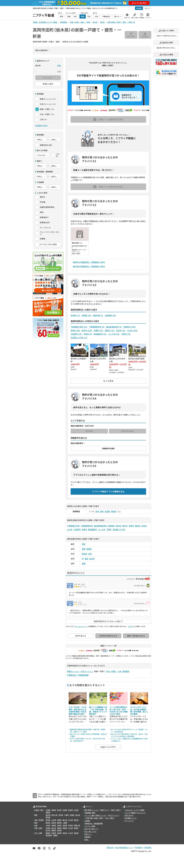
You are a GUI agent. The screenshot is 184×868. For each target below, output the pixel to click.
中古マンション (87, 671)
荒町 (84, 544)
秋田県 (71, 810)
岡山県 (54, 828)
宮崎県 (76, 833)
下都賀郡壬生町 (79, 327)
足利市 (75, 330)
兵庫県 (54, 825)
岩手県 (59, 810)
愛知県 (48, 823)
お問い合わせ (129, 815)
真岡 (102, 511)
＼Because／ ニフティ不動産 (134, 810)
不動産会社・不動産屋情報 (78, 675)
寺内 (97, 511)
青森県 (54, 810)
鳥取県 (59, 828)
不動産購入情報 (90, 813)
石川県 (71, 820)
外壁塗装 (87, 837)
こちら (130, 626)
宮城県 (65, 810)
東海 (36, 823)
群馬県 (48, 817)
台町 (90, 554)
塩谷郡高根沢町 (114, 327)
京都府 (59, 825)
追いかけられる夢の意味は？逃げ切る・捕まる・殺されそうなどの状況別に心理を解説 (130, 735)
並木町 (92, 559)
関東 (36, 815)
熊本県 (65, 833)
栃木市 (87, 330)
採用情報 (148, 848)
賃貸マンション (94, 810)
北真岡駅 (110, 315)
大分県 (71, 833)
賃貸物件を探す (42, 126)
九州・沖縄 (38, 833)
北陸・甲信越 (39, 820)
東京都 (48, 815)
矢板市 (88, 334)
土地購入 (87, 821)
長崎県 (59, 833)
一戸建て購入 (89, 818)
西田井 (114, 511)
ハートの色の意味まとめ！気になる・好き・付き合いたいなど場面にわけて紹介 (119, 711)
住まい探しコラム (90, 831)
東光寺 (85, 554)
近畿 (36, 825)
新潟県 (48, 820)
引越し (87, 839)
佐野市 (99, 330)
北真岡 (107, 511)
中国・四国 (38, 828)
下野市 (126, 334)
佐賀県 (54, 833)
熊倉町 (89, 549)
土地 (119, 671)
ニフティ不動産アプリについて (135, 813)
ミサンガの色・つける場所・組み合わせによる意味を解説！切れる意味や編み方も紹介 (78, 711)
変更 (59, 66)
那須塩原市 (100, 334)
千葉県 (66, 815)
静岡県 (59, 823)
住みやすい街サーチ (91, 829)
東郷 (84, 563)
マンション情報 (90, 826)
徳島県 (76, 828)
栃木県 (78, 815)
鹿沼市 (110, 330)
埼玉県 (61, 815)
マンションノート (80, 626)
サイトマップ (129, 821)
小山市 (132, 330)
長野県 (59, 820)
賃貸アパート (105, 810)
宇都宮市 (130, 327)
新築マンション (73, 671)
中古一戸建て (111, 671)
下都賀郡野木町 (97, 327)
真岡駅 (87, 315)
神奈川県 (54, 815)
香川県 (48, 830)
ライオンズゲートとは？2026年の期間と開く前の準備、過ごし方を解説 (139, 711)
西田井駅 (98, 315)
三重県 (65, 823)
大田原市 (76, 334)
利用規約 (139, 848)
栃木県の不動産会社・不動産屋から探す (89, 266)
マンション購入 (90, 815)
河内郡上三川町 (79, 338)
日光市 (121, 330)
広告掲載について (130, 818)
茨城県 (72, 815)
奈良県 (71, 825)
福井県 (76, 820)
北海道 (48, 810)
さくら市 (114, 334)
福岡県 (48, 833)
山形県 (76, 810)
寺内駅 (75, 315)
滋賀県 (65, 825)
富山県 (65, 820)
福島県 (48, 812)
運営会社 (110, 848)
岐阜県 (54, 823)
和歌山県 (77, 825)
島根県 (65, 828)
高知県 (59, 830)
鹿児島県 (49, 835)
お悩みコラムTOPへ (108, 747)
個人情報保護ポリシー (124, 848)
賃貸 (86, 810)
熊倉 (84, 549)
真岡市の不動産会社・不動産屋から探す (89, 262)
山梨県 (54, 820)
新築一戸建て (99, 818)
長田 (87, 559)
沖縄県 (55, 835)
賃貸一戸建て (116, 810)
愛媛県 (54, 830)
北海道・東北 (39, 810)
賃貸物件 (126, 671)
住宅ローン (88, 834)
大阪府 (48, 825)
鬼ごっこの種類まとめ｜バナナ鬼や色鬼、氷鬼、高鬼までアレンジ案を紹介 (98, 711)
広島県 (48, 828)
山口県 (71, 828)
